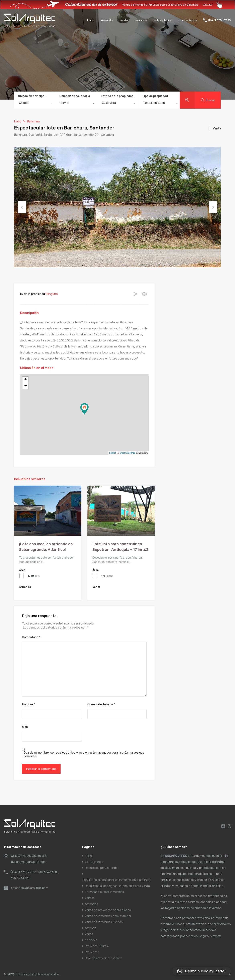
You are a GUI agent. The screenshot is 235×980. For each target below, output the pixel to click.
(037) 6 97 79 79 (219, 20)
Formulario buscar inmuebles (104, 892)
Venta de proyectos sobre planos (108, 910)
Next (213, 207)
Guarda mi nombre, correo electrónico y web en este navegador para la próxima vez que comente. (84, 754)
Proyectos (92, 952)
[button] (202, 971)
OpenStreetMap (128, 453)
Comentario (31, 637)
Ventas (90, 898)
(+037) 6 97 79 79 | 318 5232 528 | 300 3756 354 (34, 875)
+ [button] (26, 380)
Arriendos (91, 904)
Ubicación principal (32, 96)
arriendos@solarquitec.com (30, 888)
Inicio (91, 20)
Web (25, 727)
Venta (124, 20)
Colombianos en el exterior (103, 958)
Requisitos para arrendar (102, 868)
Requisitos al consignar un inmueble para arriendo (116, 880)
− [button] (26, 386)
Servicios (141, 20)
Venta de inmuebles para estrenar (108, 916)
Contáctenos (188, 20)
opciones (91, 940)
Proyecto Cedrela (97, 946)
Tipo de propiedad (155, 96)
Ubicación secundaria (75, 96)
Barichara (33, 121)
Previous (22, 207)
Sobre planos (163, 20)
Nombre (29, 704)
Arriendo (107, 20)
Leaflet (113, 453)
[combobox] (35, 104)
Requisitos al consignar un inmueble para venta (117, 886)
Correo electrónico (101, 704)
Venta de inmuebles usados (104, 922)
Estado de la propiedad (117, 96)
